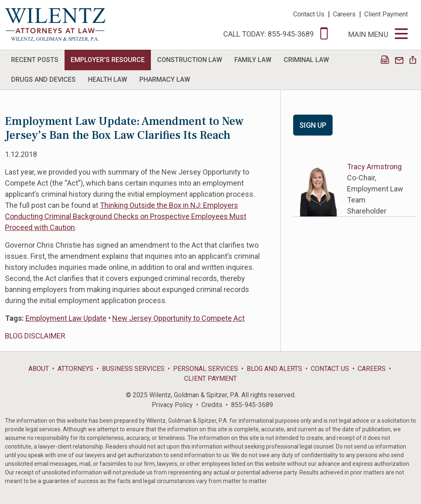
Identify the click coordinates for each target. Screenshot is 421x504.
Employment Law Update (66, 318)
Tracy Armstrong (374, 167)
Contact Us (309, 14)
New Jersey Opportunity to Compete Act (178, 318)
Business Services (133, 369)
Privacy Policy (172, 405)
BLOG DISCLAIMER (35, 336)
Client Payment (386, 14)
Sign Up (313, 125)
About (39, 369)
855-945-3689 (252, 405)
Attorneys (75, 369)
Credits (212, 405)
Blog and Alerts (274, 369)
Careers (344, 14)
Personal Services (206, 369)
